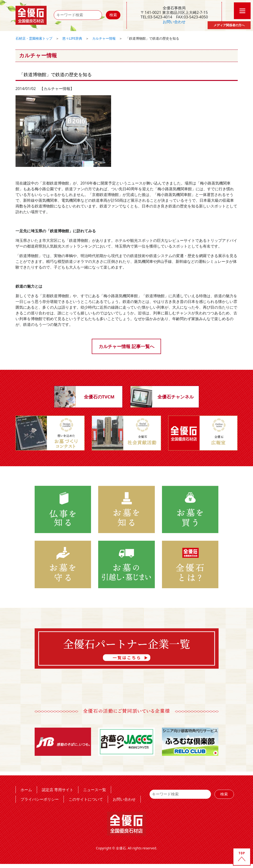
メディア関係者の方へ (229, 25)
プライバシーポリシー (40, 799)
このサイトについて (86, 799)
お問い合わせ (174, 22)
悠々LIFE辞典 (72, 38)
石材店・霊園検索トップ (34, 38)
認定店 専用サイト (58, 790)
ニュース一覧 (95, 790)
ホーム (26, 790)
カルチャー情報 (104, 38)
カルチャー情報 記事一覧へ (126, 346)
